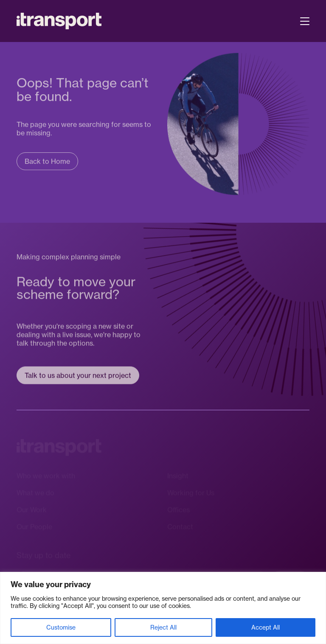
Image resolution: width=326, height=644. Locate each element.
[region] (163, 608)
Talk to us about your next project (78, 376)
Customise (61, 627)
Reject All (163, 627)
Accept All (266, 627)
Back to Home (47, 162)
